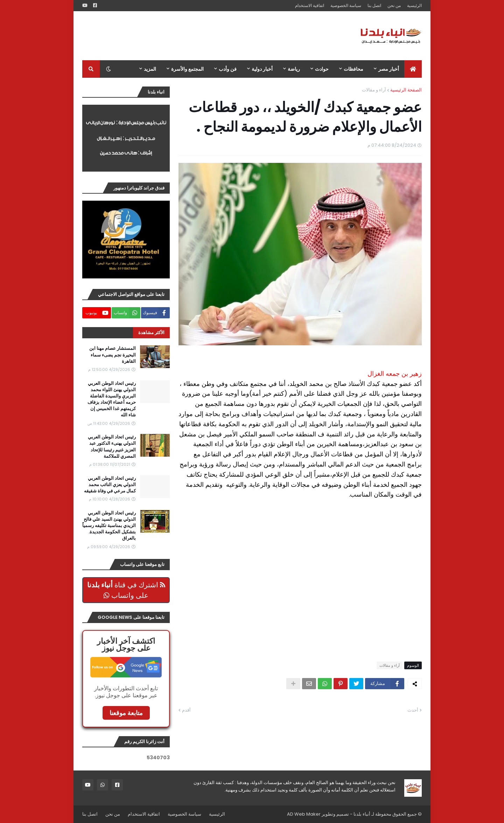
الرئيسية (414, 5)
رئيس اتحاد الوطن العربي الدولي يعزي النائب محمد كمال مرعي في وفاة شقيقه (110, 485)
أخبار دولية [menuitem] (262, 69)
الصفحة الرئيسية (406, 90)
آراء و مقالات (374, 90)
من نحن (394, 5)
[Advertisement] (210, 36)
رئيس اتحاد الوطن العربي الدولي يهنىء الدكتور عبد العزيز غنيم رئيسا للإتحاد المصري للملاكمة (112, 447)
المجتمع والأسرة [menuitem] (187, 69)
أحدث (413, 710)
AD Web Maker (304, 814)
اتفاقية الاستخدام (310, 5)
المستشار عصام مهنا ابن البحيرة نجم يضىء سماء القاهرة (113, 355)
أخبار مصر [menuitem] (389, 69)
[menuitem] (413, 69)
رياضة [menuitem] (294, 69)
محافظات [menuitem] (353, 69)
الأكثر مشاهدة (151, 333)
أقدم (186, 710)
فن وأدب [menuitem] (228, 69)
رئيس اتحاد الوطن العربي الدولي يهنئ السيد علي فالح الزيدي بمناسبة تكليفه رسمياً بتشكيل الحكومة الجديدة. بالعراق (109, 526)
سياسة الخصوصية (346, 5)
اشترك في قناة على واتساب (126, 590)
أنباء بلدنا (362, 814)
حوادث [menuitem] (322, 69)
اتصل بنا (374, 5)
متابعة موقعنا (126, 713)
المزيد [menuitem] (150, 69)
